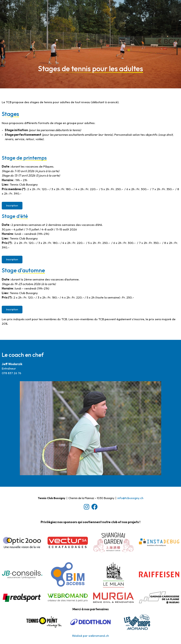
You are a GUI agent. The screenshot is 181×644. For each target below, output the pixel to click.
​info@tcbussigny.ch (130, 498)
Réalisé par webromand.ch (91, 636)
